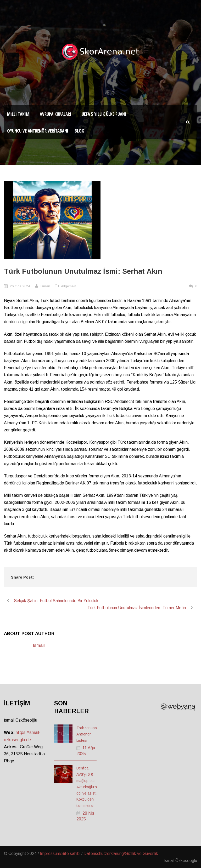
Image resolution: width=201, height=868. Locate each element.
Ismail (45, 286)
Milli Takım (18, 114)
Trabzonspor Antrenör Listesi (87, 734)
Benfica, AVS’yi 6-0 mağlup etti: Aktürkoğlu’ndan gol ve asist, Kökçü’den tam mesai (90, 787)
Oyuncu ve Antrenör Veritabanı (38, 131)
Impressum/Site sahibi (60, 853)
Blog (79, 131)
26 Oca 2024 (20, 286)
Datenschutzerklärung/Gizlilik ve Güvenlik (121, 853)
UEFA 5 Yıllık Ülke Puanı (104, 114)
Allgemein (69, 286)
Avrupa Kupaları (55, 114)
